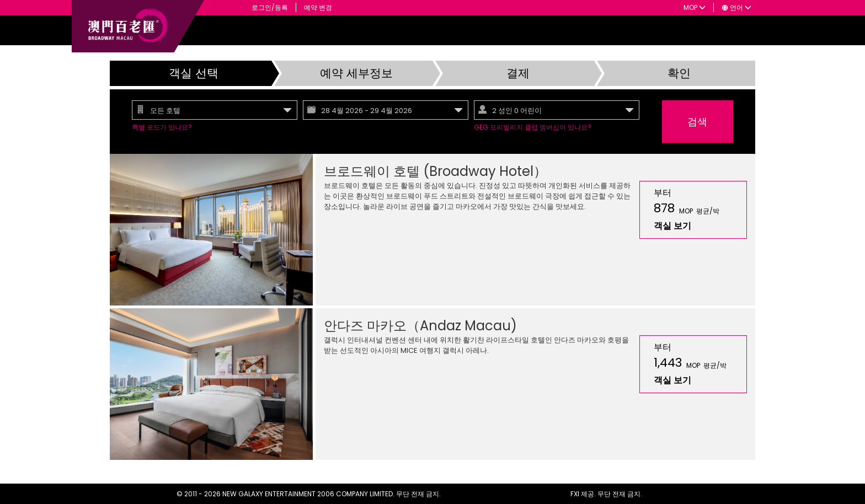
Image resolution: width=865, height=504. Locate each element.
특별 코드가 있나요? (162, 127)
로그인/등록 (270, 7)
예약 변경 (318, 7)
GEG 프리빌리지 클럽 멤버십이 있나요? (533, 127)
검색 (697, 122)
